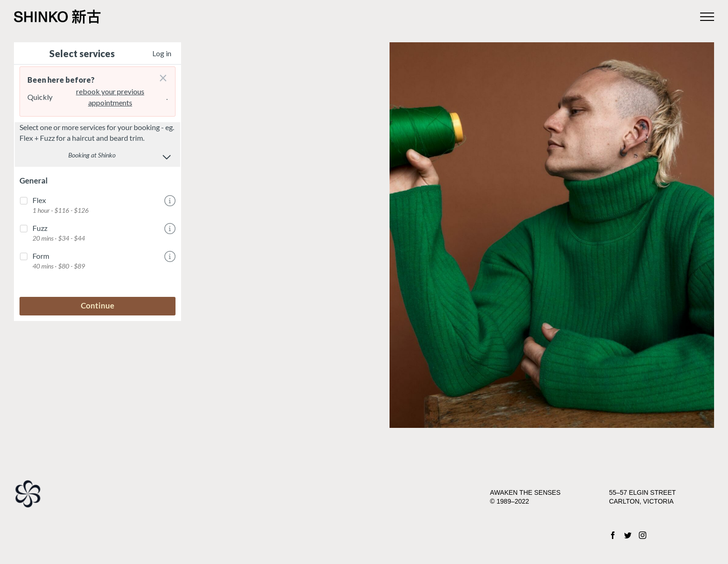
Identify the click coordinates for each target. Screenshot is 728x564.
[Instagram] (643, 535)
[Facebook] (613, 535)
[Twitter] (628, 535)
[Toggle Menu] (707, 17)
